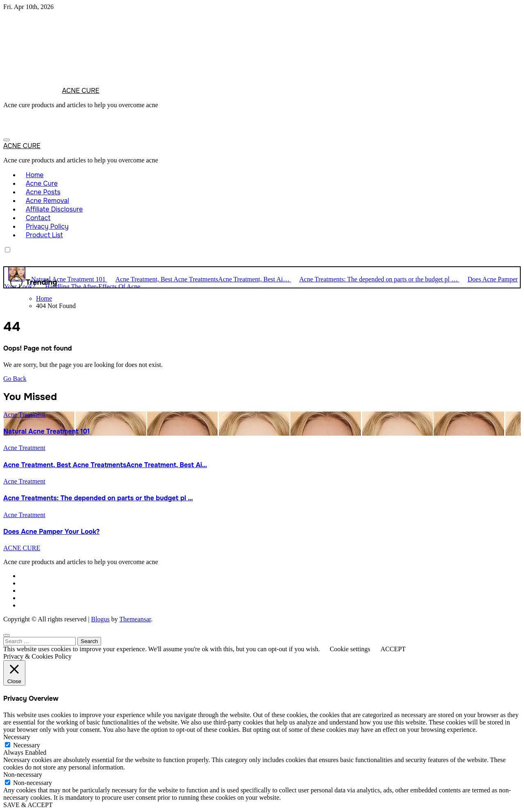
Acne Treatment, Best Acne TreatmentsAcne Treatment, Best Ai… (105, 465)
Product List (44, 235)
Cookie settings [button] (350, 649)
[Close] (7, 635)
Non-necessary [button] (23, 775)
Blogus (100, 619)
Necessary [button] (17, 737)
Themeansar (135, 619)
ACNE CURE (81, 91)
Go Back (15, 379)
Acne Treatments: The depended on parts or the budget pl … (98, 498)
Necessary (27, 745)
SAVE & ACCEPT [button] (28, 805)
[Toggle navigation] (7, 140)
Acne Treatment (24, 415)
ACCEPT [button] (393, 649)
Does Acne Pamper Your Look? (52, 532)
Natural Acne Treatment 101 (46, 431)
